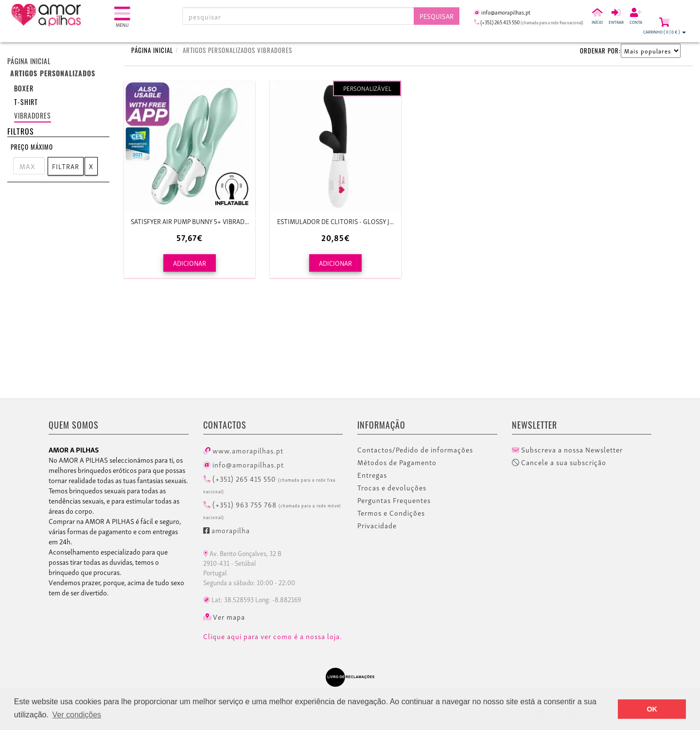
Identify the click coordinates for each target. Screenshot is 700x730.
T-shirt (26, 102)
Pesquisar (437, 16)
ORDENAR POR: (600, 51)
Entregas (372, 475)
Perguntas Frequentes (394, 500)
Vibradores (33, 115)
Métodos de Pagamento (397, 462)
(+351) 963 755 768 (272, 509)
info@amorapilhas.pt (244, 464)
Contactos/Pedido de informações (415, 450)
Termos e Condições (391, 513)
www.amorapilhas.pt (243, 450)
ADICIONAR (190, 263)
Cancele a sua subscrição (559, 462)
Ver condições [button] (77, 715)
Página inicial (29, 61)
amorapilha (227, 530)
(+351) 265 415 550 (269, 484)
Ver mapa (224, 617)
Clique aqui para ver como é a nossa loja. (273, 636)
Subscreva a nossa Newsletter (567, 450)
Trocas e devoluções (392, 487)
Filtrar (66, 166)
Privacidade (377, 525)
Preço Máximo (32, 147)
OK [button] (652, 709)
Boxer (24, 88)
